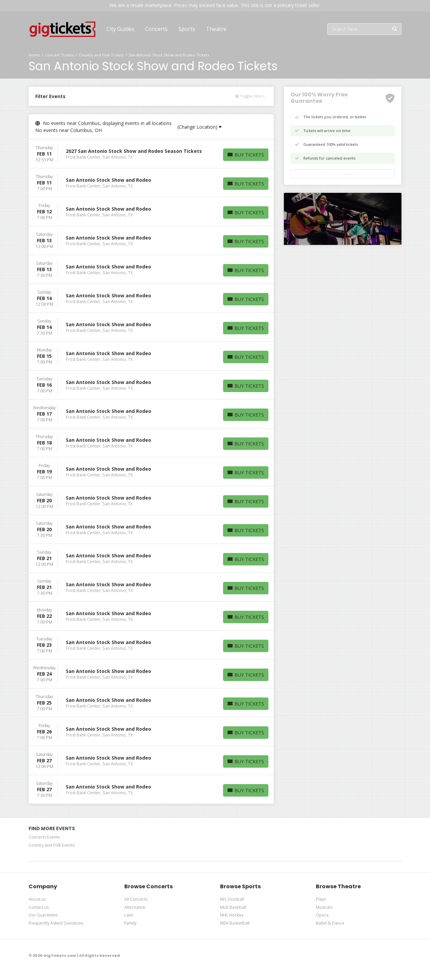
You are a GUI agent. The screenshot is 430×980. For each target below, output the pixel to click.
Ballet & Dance (330, 923)
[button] (156, 29)
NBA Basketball (235, 923)
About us (37, 899)
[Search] (358, 29)
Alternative (135, 907)
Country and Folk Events (52, 845)
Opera (322, 915)
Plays (321, 899)
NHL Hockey (232, 915)
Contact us (39, 907)
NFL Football (232, 899)
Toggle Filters (250, 96)
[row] (151, 154)
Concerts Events (44, 837)
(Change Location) (200, 127)
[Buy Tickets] (246, 155)
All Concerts (136, 899)
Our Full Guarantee (343, 174)
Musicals (324, 907)
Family (130, 923)
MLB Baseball (233, 907)
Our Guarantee (43, 915)
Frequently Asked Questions (56, 923)
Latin (129, 915)
